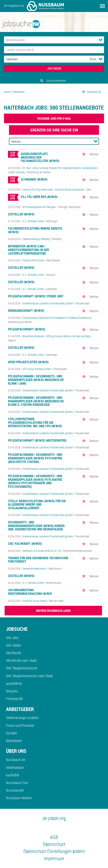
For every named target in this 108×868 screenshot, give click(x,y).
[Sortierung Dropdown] (96, 141)
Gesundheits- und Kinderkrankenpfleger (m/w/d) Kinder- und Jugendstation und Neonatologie (37, 526)
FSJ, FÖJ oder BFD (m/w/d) (39, 197)
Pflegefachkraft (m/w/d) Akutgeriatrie (37, 440)
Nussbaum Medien (19, 798)
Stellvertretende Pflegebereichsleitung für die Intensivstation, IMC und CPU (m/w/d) (35, 422)
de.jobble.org (54, 818)
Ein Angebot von (34, 6)
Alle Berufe (13, 653)
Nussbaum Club (17, 783)
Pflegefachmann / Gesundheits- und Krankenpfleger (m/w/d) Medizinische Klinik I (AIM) (36, 380)
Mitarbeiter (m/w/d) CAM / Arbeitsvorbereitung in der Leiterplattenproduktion (28, 250)
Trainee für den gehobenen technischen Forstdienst (38, 560)
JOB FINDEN (54, 68)
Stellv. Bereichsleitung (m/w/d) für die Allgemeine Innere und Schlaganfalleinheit (37, 504)
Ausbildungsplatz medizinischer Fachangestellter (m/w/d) (40, 157)
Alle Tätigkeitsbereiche (22, 668)
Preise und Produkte (20, 725)
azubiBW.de (14, 683)
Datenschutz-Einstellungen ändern (54, 851)
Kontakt (11, 733)
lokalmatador (15, 767)
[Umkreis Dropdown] (101, 59)
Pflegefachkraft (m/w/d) (27, 329)
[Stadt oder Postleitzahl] (43, 59)
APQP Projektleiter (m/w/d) (28, 362)
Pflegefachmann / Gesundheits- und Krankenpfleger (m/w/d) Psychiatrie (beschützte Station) (35, 458)
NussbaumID (15, 790)
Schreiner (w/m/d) (34, 179)
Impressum (54, 858)
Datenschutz (54, 844)
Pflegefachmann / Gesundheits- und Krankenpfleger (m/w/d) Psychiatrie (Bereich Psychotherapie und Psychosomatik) (35, 481)
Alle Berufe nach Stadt (21, 660)
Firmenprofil (14, 699)
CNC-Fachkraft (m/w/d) (25, 544)
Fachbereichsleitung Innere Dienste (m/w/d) (35, 230)
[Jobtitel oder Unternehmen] (54, 50)
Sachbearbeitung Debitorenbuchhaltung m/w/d (30, 592)
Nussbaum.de (16, 760)
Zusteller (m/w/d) (21, 214)
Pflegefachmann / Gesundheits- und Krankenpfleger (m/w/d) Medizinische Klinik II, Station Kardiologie (36, 401)
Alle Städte (13, 645)
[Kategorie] (50, 40)
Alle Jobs (12, 638)
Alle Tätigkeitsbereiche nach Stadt (29, 676)
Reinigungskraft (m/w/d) (26, 311)
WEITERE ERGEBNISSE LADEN (53, 611)
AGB (54, 837)
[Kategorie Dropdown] (101, 40)
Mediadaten (14, 741)
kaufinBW (12, 775)
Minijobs (12, 691)
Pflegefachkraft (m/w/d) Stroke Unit (36, 296)
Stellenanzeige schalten (22, 718)
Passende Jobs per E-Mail (54, 118)
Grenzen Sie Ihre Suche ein (54, 130)
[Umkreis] (89, 59)
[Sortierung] (50, 141)
